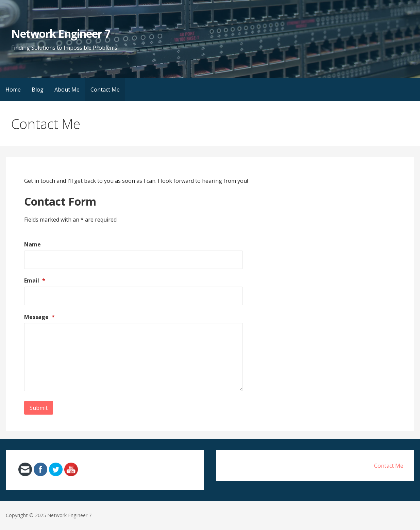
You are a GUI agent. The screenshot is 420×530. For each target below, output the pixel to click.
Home (13, 90)
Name (32, 244)
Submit (39, 408)
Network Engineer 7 (61, 34)
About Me (67, 90)
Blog (38, 90)
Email (35, 280)
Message (39, 317)
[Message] (133, 357)
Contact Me (105, 90)
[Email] (133, 296)
